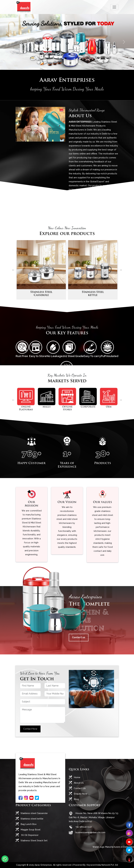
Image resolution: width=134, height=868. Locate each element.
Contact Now (30, 729)
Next (121, 270)
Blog (76, 799)
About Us (78, 783)
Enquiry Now (80, 794)
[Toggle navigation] (114, 7)
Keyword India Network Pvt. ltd (102, 865)
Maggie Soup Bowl (30, 830)
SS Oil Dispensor (29, 835)
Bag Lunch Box (28, 824)
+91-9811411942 (83, 827)
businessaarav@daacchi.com (90, 832)
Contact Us (79, 788)
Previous (13, 270)
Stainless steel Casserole (34, 813)
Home (77, 777)
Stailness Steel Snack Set (34, 841)
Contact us (79, 637)
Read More (79, 201)
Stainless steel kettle (32, 819)
